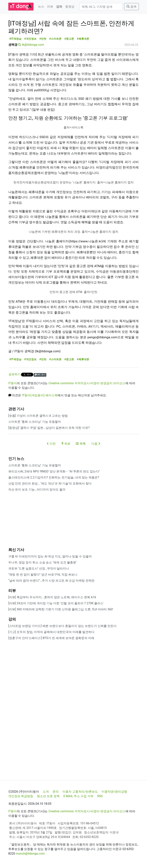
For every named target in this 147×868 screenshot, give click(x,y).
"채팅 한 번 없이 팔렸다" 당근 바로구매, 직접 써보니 (43, 575)
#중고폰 (69, 39)
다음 (96, 444)
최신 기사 (16, 550)
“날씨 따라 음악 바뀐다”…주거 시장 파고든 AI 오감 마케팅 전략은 (52, 581)
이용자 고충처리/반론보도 (80, 792)
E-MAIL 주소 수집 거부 (78, 796)
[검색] (101, 7)
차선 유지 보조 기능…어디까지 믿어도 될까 (37, 490)
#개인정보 (30, 39)
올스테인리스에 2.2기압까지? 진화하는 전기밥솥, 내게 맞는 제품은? (54, 477)
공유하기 (15, 374)
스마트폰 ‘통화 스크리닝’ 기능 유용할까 (35, 422)
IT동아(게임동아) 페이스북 (40, 395)
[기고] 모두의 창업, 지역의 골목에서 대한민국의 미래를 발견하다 (51, 632)
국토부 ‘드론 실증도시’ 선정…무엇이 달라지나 (39, 568)
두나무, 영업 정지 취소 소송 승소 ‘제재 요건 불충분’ (42, 562)
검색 (131, 7)
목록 (81, 444)
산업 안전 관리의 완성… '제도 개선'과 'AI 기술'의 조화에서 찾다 (50, 483)
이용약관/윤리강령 (114, 792)
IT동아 (13, 383)
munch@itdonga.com (30, 854)
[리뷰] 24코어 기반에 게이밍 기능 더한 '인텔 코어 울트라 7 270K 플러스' (56, 603)
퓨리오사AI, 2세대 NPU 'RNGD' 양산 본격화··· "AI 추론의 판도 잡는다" (54, 471)
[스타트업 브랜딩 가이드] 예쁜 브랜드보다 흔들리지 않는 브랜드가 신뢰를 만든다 (62, 626)
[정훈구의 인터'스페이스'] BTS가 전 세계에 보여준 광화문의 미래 (51, 638)
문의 (56, 792)
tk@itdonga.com (33, 45)
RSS (100, 796)
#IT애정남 (15, 39)
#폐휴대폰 (83, 39)
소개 (46, 792)
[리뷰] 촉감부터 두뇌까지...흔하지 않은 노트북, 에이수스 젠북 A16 (52, 597)
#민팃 (43, 39)
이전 (51, 444)
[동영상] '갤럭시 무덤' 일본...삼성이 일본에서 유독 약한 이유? (49, 428)
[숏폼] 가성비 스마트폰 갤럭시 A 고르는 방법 (38, 416)
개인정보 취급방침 (21, 796)
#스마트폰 (55, 39)
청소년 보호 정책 (48, 796)
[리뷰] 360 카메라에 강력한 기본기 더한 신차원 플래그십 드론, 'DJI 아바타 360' (61, 609)
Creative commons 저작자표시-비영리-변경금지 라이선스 (87, 383)
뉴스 (41, 7)
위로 (66, 444)
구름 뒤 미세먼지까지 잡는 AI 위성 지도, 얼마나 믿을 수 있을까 (50, 556)
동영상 (70, 7)
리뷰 (50, 7)
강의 (59, 7)
